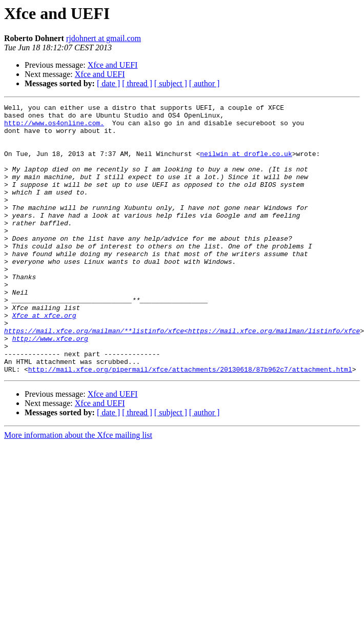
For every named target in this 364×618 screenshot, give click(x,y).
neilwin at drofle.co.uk (246, 164)
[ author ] (205, 83)
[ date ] (108, 83)
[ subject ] (171, 83)
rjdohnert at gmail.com (104, 38)
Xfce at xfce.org (44, 358)
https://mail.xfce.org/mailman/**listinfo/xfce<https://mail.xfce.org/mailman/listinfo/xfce (182, 377)
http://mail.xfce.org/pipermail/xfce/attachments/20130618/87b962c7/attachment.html (190, 423)
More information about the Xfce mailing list (78, 489)
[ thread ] (137, 83)
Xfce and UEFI (113, 65)
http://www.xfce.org (50, 386)
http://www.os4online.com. (54, 127)
